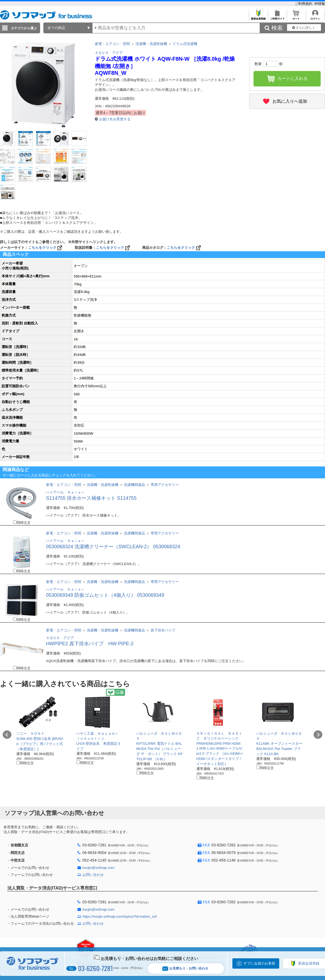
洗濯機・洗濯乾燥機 (151, 44)
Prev (7, 735)
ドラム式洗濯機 (185, 44)
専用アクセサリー (165, 485)
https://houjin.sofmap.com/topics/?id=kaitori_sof (120, 916)
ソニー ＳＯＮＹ (30, 734)
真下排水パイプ (163, 630)
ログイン (315, 17)
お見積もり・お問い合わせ (185, 968)
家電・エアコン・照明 (112, 44)
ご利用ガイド (277, 17)
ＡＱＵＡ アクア (109, 53)
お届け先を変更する (115, 119)
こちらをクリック (46, 248)
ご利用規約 (304, 4)
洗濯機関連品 (134, 485)
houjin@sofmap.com (98, 868)
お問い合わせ (93, 875)
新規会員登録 (258, 17)
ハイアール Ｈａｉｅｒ (65, 492)
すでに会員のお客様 (259, 963)
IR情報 (320, 4)
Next (318, 735)
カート (296, 17)
